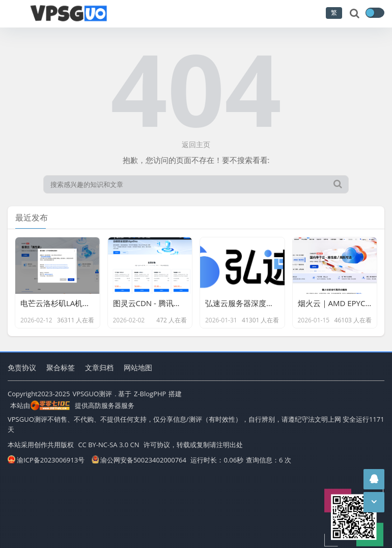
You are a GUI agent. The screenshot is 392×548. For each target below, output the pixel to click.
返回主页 (196, 144)
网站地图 (138, 367)
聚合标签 (61, 367)
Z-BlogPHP (150, 394)
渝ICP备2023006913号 (46, 460)
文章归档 (99, 367)
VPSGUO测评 (92, 394)
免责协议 (22, 367)
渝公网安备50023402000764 (139, 460)
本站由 (40, 405)
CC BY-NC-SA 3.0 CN (108, 445)
